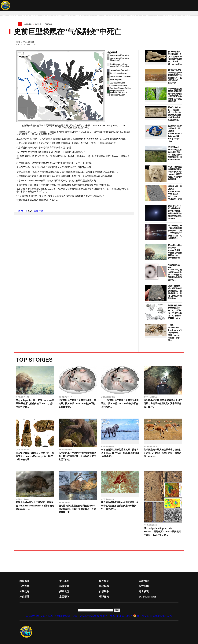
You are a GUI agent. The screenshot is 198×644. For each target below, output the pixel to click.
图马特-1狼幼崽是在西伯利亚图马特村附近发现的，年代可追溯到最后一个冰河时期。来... (77, 509)
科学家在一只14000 (23, 499)
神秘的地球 (28, 24)
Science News (182, 16)
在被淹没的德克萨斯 (66, 450)
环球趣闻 (167, 16)
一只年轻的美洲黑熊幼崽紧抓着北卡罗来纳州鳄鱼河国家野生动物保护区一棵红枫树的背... (175, 95)
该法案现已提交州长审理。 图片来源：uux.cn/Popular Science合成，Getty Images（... (175, 133)
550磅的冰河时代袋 (151, 446)
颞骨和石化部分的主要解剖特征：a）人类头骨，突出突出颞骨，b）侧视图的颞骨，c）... (175, 312)
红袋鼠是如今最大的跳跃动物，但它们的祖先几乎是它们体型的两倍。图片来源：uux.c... (163, 453)
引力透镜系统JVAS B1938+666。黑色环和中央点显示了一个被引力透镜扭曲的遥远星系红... (175, 272)
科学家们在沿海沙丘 (151, 525)
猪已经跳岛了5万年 (108, 499)
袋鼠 (36, 211)
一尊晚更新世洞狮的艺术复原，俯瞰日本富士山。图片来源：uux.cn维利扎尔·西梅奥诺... (120, 453)
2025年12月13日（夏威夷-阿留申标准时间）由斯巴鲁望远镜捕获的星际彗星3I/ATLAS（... (175, 212)
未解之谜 (101, 16)
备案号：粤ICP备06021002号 (116, 616)
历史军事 (57, 16)
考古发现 (134, 16)
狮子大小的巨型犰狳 (151, 397)
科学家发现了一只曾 (23, 397)
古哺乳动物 (48, 24)
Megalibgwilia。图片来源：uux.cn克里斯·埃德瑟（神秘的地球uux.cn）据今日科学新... (176, 251)
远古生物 (90, 16)
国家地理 (46, 16)
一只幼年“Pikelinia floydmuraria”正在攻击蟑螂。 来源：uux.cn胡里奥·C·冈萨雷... (176, 333)
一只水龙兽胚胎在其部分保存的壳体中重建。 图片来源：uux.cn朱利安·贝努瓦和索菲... (120, 403)
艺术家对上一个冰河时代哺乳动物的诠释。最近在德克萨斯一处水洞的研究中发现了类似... (77, 456)
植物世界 (79, 16)
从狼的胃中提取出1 (65, 502)
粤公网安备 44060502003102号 (154, 616)
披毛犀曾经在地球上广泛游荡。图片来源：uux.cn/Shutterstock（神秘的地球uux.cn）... (35, 506)
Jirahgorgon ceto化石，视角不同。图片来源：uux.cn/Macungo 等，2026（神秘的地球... (35, 456)
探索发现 (112, 16)
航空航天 (35, 16)
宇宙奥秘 (24, 16)
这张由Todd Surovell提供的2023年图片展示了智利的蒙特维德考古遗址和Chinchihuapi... (175, 153)
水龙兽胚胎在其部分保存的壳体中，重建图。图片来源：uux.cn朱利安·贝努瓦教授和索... (77, 403)
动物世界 (68, 16)
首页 (5, 16)
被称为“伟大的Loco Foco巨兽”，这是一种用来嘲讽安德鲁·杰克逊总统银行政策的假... (175, 114)
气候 (41, 211)
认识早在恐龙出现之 (23, 450)
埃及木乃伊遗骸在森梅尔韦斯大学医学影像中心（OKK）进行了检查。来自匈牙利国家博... (175, 173)
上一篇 (17, 211)
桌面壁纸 (156, 16)
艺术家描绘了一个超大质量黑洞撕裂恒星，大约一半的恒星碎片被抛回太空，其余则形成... (175, 232)
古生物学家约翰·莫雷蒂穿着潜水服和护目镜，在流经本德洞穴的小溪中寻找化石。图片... (163, 403)
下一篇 (24, 211)
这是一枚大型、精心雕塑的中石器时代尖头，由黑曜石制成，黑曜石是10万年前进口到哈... (175, 292)
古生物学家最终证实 (108, 397)
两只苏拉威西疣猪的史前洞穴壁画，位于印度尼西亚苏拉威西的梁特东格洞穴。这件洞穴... (120, 506)
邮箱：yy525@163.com (86, 616)
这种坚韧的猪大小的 (66, 397)
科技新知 (13, 16)
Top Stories (34, 360)
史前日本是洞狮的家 (108, 446)
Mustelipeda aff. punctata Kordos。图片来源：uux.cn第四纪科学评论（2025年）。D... (162, 531)
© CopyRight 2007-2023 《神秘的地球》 (49, 616)
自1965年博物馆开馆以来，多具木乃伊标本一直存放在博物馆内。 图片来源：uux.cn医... (175, 58)
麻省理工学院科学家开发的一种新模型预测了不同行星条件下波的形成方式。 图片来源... (175, 76)
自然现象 (123, 16)
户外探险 (145, 16)
